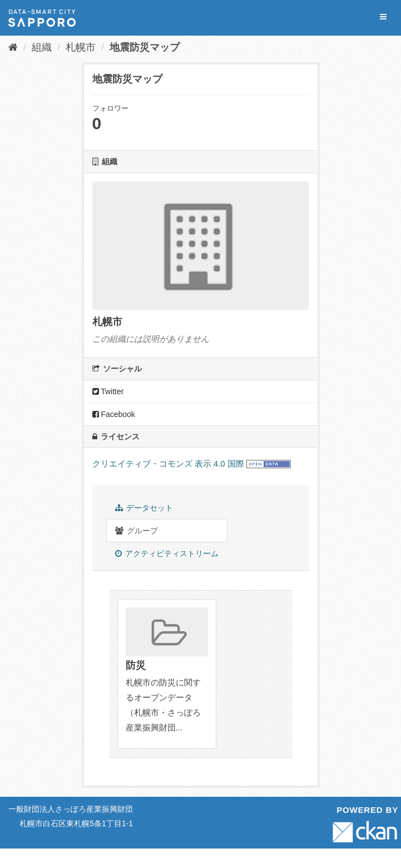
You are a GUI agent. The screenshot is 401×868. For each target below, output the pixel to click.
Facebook (114, 414)
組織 (42, 47)
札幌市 (81, 47)
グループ (137, 531)
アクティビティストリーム (167, 553)
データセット (144, 508)
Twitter (108, 391)
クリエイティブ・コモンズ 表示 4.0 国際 (168, 464)
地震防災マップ (145, 47)
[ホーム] (13, 47)
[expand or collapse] (383, 17)
